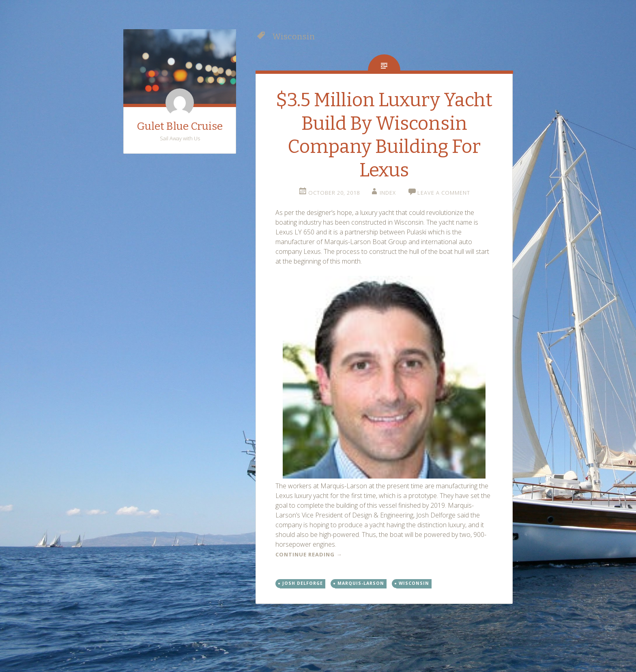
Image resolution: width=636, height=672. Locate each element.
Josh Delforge (303, 583)
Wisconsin (414, 583)
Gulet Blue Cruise (180, 126)
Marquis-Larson (361, 583)
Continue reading (309, 554)
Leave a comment (444, 193)
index (388, 193)
